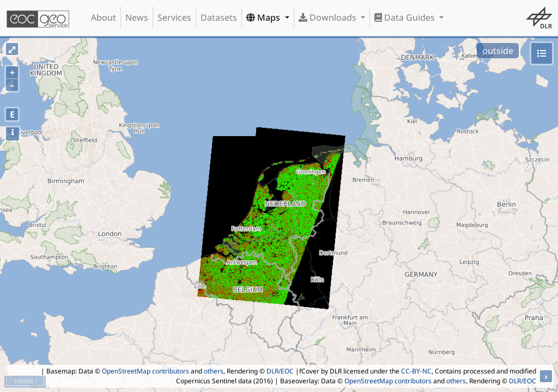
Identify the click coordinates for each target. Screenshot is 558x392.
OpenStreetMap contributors (145, 371)
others (214, 371)
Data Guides (406, 17)
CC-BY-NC (416, 371)
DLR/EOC (280, 371)
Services (174, 17)
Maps (264, 17)
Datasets (219, 17)
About (104, 17)
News (137, 17)
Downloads (329, 17)
